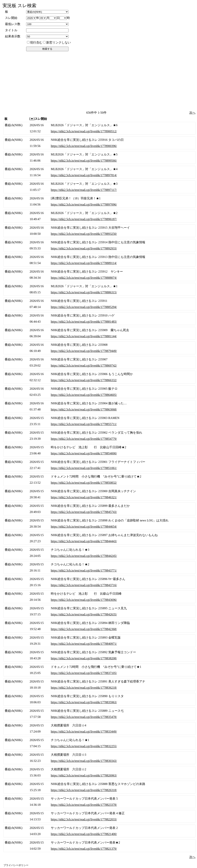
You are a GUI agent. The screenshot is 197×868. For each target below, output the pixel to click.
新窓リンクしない (57, 42)
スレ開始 (11, 18)
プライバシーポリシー (16, 865)
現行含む (35, 42)
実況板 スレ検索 (19, 6)
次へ (192, 113)
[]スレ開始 (38, 119)
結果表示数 (13, 36)
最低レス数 (13, 24)
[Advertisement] (99, 81)
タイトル (11, 30)
